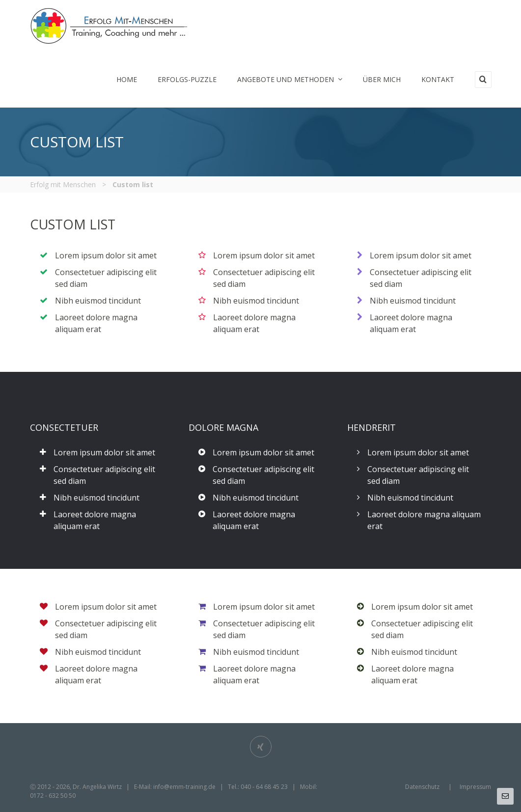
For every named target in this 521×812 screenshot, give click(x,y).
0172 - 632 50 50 (53, 796)
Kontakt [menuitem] (438, 79)
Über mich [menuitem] (382, 79)
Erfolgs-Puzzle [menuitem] (187, 79)
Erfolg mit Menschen (63, 184)
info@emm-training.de (184, 787)
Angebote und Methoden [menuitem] (290, 79)
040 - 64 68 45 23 (264, 787)
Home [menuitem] (127, 79)
